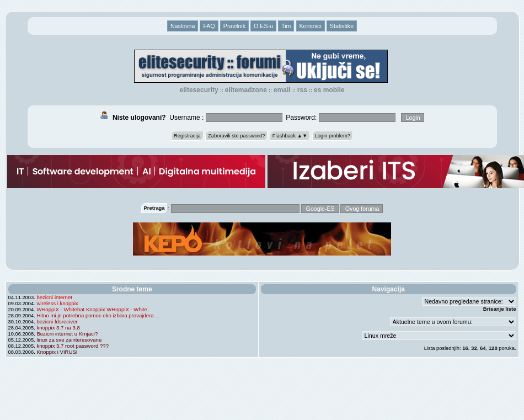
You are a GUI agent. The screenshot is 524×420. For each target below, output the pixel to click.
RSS (302, 90)
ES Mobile (329, 90)
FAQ (209, 26)
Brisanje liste (500, 309)
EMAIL (282, 90)
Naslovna (183, 26)
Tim (286, 26)
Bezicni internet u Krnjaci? (67, 334)
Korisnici (311, 26)
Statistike (342, 26)
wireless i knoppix (57, 303)
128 (493, 348)
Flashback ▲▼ (290, 136)
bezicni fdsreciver (57, 321)
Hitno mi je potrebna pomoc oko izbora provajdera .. (97, 315)
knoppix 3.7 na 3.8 (58, 328)
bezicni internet (54, 297)
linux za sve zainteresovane (69, 340)
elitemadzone (246, 90)
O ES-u (263, 26)
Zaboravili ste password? (236, 136)
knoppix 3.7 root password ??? (73, 346)
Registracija (187, 136)
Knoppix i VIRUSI (57, 352)
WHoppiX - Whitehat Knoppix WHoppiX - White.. (93, 309)
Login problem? (333, 136)
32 (474, 348)
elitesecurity (199, 90)
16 (465, 348)
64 (483, 348)
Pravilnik (234, 26)
